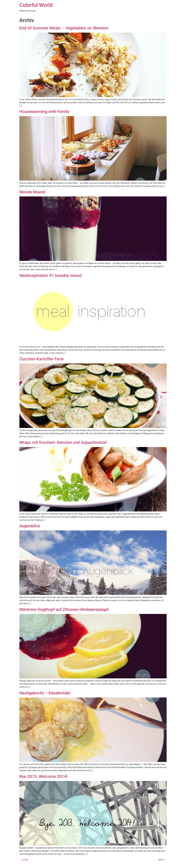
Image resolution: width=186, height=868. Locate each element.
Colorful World (36, 5)
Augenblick (30, 526)
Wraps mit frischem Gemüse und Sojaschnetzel (63, 442)
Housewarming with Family (44, 111)
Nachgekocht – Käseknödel (45, 693)
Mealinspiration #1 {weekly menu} (51, 275)
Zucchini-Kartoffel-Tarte (42, 359)
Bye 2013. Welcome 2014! (43, 776)
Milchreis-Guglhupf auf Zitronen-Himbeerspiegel (64, 609)
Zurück (24, 860)
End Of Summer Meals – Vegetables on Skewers (64, 28)
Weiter (162, 860)
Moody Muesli (32, 192)
